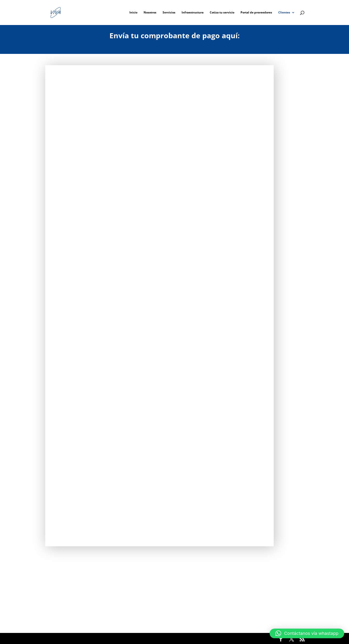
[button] (307, 633)
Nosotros (150, 13)
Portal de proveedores (256, 13)
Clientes (284, 13)
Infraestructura (193, 13)
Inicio (133, 13)
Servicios (169, 13)
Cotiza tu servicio (222, 13)
